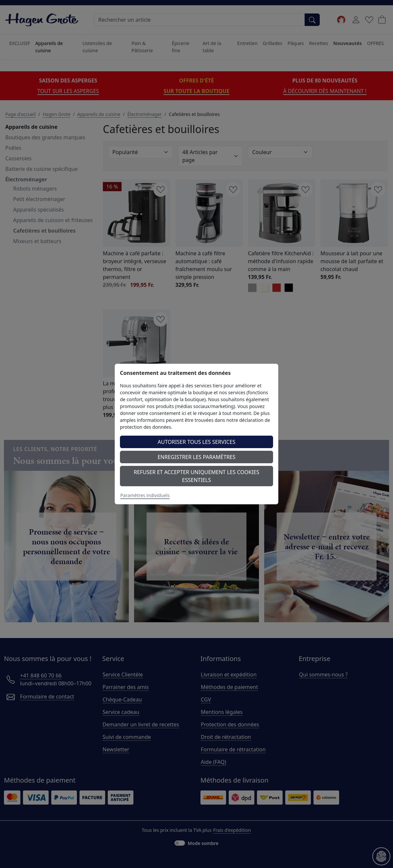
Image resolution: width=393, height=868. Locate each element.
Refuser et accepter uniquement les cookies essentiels (196, 476)
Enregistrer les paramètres (196, 457)
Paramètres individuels (145, 495)
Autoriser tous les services (197, 442)
